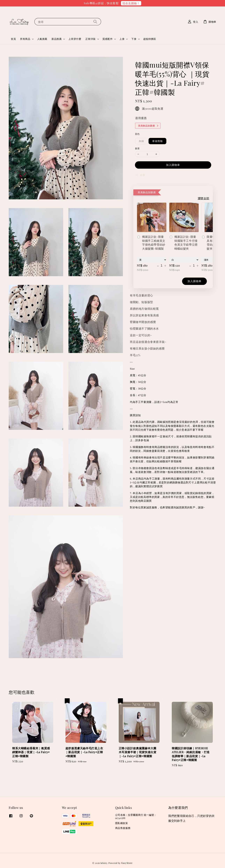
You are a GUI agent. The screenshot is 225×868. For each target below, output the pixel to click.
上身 (122, 39)
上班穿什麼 (75, 39)
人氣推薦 (42, 39)
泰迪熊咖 (157, 141)
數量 (137, 148)
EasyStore (127, 863)
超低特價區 (150, 39)
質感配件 (108, 39)
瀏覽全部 (204, 198)
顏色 (137, 134)
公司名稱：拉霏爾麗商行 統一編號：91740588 (136, 816)
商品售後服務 (123, 828)
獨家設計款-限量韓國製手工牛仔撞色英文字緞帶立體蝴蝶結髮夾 (183, 242)
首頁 (13, 39)
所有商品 (25, 39)
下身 (134, 39)
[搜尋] (95, 22)
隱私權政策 (122, 823)
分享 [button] (140, 175)
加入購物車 (173, 165)
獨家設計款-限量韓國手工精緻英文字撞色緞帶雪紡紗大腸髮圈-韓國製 (151, 242)
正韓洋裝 (90, 39)
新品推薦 (57, 39)
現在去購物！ (131, 3)
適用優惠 (141, 118)
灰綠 (141, 141)
